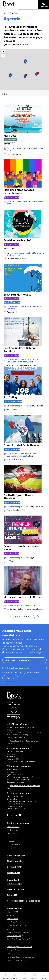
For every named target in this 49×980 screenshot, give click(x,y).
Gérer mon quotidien (17, 855)
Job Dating (10, 397)
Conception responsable (17, 960)
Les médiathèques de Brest (19, 932)
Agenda (44, 976)
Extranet (12, 895)
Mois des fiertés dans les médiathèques (19, 191)
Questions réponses (16, 889)
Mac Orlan (12, 922)
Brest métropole (13, 827)
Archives (11, 915)
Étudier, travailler (15, 861)
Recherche (5, 976)
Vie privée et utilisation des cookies (21, 957)
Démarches (15, 976)
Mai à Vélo (10, 136)
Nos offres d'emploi (15, 884)
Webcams (11, 841)
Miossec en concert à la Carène (23, 597)
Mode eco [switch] (44, 5)
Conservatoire (13, 919)
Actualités (34, 976)
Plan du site (12, 848)
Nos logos (11, 954)
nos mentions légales (34, 652)
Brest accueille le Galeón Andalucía (19, 350)
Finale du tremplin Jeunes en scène (22, 548)
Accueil (6, 13)
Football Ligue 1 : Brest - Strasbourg (19, 497)
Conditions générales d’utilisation (20, 947)
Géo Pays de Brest (15, 936)
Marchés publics (14, 844)
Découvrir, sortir (14, 867)
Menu (25, 976)
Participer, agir (14, 873)
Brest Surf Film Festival (18, 294)
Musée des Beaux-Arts (17, 926)
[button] (25, 62)
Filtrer (24, 94)
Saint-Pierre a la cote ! (17, 240)
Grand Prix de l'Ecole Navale (21, 445)
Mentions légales (14, 950)
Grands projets (13, 834)
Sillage (11, 929)
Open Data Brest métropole (19, 939)
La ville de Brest (13, 830)
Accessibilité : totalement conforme (24, 901)
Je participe (12, 912)
